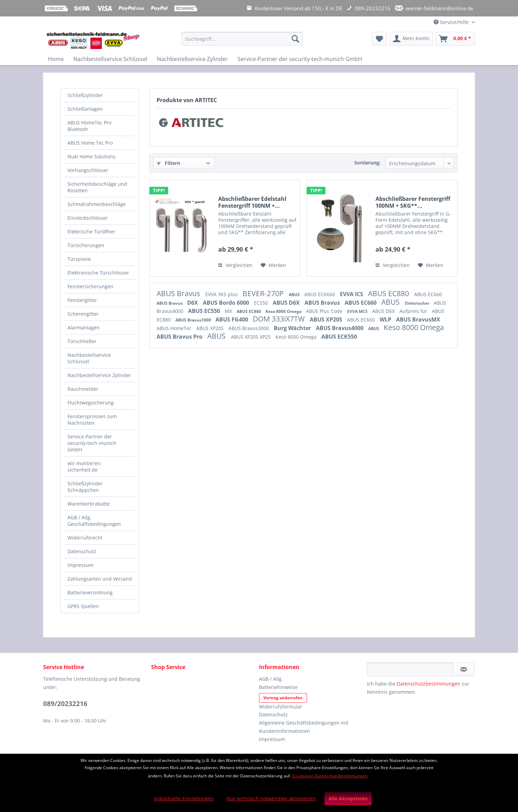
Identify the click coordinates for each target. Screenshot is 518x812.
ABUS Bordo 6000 (227, 303)
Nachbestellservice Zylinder (99, 375)
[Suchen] (295, 39)
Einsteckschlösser (88, 218)
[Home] (56, 59)
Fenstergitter (82, 300)
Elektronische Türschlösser (98, 273)
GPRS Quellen (83, 606)
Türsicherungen (86, 245)
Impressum (81, 565)
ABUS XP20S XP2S (251, 337)
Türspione (79, 259)
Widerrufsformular (281, 707)
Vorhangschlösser (88, 170)
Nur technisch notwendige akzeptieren (271, 798)
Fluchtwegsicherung (91, 403)
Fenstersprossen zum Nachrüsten (92, 420)
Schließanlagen (85, 109)
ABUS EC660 (428, 294)
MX (229, 311)
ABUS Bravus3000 (249, 328)
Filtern (169, 163)
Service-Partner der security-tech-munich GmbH (92, 443)
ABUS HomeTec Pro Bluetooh (89, 126)
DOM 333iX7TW (280, 319)
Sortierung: (367, 163)
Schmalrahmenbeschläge (97, 204)
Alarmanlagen (84, 328)
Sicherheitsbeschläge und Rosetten (97, 187)
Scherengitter (83, 314)
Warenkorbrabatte (89, 504)
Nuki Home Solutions (91, 156)
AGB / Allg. (271, 679)
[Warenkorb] (455, 39)
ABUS (295, 295)
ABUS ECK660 (320, 294)
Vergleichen (235, 265)
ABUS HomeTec (175, 328)
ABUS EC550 (205, 311)
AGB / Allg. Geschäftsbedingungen (94, 521)
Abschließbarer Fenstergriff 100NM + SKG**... (413, 202)
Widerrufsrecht (85, 538)
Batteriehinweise (278, 687)
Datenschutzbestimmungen (429, 684)
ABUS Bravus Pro (180, 337)
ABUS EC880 (389, 293)
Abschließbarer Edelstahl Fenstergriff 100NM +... (252, 202)
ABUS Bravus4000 (340, 328)
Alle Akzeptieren (348, 798)
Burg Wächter (293, 328)
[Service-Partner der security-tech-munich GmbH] (300, 59)
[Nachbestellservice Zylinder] (192, 59)
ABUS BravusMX (418, 319)
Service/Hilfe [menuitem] (452, 22)
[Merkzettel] (379, 39)
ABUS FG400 (232, 319)
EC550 (262, 303)
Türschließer (82, 341)
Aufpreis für (414, 311)
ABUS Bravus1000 (194, 320)
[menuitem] (242, 42)
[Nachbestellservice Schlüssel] (110, 59)
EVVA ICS (352, 294)
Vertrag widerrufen (283, 698)
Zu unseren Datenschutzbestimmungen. (330, 776)
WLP (386, 319)
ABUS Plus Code (325, 311)
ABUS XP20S (327, 319)
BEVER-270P (264, 293)
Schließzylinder (85, 95)
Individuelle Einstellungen (184, 798)
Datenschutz (82, 551)
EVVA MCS (358, 311)
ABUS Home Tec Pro (90, 143)
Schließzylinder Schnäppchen (85, 487)
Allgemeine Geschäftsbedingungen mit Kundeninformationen (304, 727)
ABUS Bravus (179, 293)
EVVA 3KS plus (222, 294)
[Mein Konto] (411, 39)
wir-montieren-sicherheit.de (85, 466)
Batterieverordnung (90, 592)
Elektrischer (418, 303)
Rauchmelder (83, 389)
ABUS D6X (287, 303)
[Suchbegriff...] (242, 39)
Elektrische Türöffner (91, 232)
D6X (193, 303)
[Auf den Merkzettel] (273, 265)
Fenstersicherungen (90, 286)
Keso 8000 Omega (284, 311)
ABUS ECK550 (339, 337)
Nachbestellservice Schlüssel (89, 358)
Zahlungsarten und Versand (100, 579)
